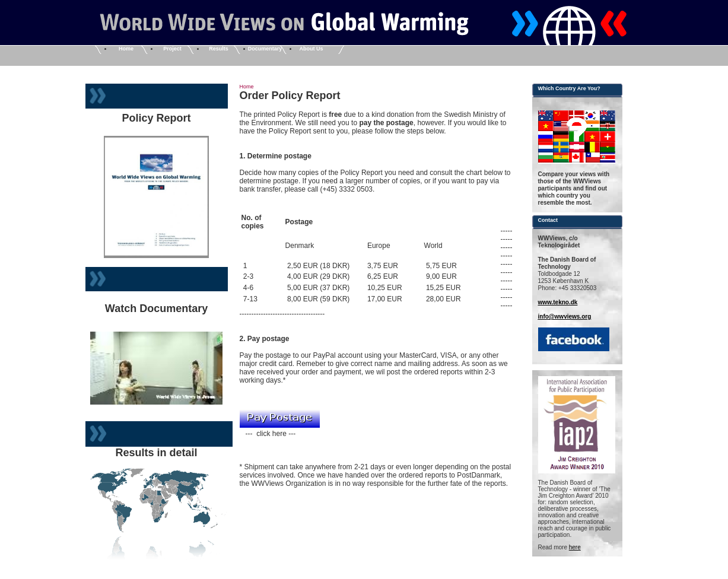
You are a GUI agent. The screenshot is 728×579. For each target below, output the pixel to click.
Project (172, 49)
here (575, 547)
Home (126, 49)
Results (219, 49)
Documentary (265, 49)
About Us (311, 49)
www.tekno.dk (558, 302)
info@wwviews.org (565, 316)
